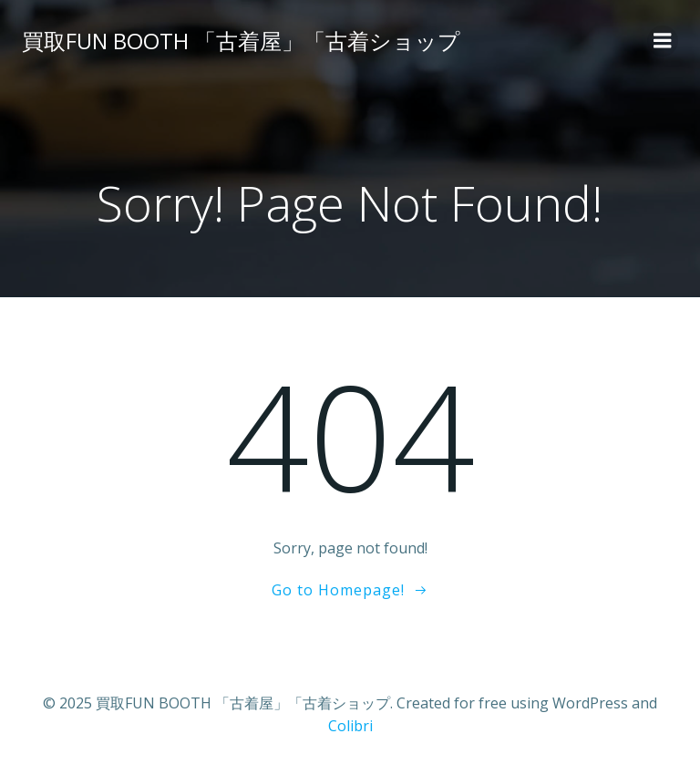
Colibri (350, 726)
